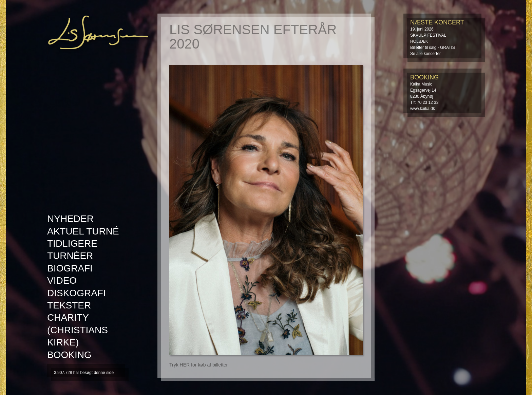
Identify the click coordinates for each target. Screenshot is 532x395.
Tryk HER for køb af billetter (198, 365)
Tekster (69, 305)
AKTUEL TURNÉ (83, 231)
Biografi (70, 268)
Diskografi (77, 293)
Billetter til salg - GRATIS (433, 48)
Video (62, 280)
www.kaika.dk (423, 109)
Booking (69, 355)
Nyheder (70, 219)
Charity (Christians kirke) (78, 330)
